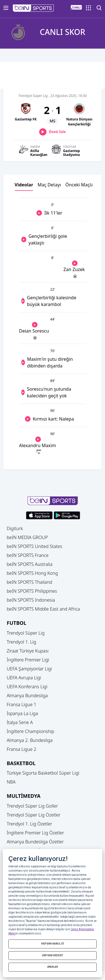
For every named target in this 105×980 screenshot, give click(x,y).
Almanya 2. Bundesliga (30, 740)
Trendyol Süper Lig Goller (32, 806)
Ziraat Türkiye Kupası (28, 651)
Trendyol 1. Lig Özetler (29, 824)
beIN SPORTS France (28, 555)
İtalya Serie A (20, 722)
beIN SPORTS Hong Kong (32, 573)
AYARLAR (53, 967)
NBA (11, 782)
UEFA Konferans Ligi (27, 687)
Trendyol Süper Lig (26, 633)
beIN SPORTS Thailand (29, 582)
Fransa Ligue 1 (22, 704)
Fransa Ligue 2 (22, 749)
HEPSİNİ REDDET (53, 955)
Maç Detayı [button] (49, 185)
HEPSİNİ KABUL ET (53, 944)
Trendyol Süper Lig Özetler (34, 815)
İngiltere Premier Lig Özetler (35, 833)
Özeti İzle (57, 132)
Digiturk (15, 528)
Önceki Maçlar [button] (80, 185)
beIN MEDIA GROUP (27, 537)
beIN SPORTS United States (34, 546)
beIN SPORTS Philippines (32, 591)
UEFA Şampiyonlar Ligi (29, 669)
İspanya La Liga (22, 713)
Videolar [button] (24, 185)
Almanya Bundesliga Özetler (35, 842)
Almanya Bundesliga (27, 696)
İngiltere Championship (31, 731)
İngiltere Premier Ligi (28, 660)
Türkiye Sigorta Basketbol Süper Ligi (43, 773)
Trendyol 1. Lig (21, 642)
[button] (33, 8)
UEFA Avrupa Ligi (24, 678)
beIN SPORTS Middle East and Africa (43, 609)
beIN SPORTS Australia (30, 564)
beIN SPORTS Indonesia (31, 600)
